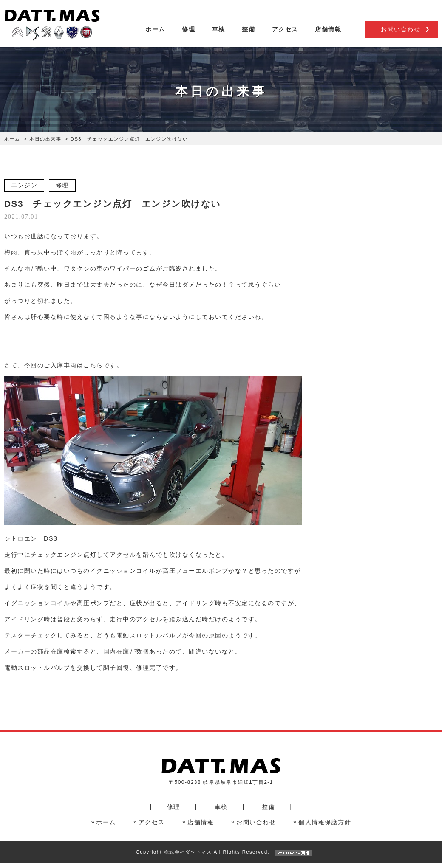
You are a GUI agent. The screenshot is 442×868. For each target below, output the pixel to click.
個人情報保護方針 (325, 827)
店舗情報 (328, 37)
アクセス (285, 37)
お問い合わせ (401, 38)
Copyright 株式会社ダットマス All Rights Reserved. (221, 857)
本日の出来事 (45, 144)
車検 (219, 37)
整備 (248, 37)
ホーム (155, 37)
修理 (188, 37)
